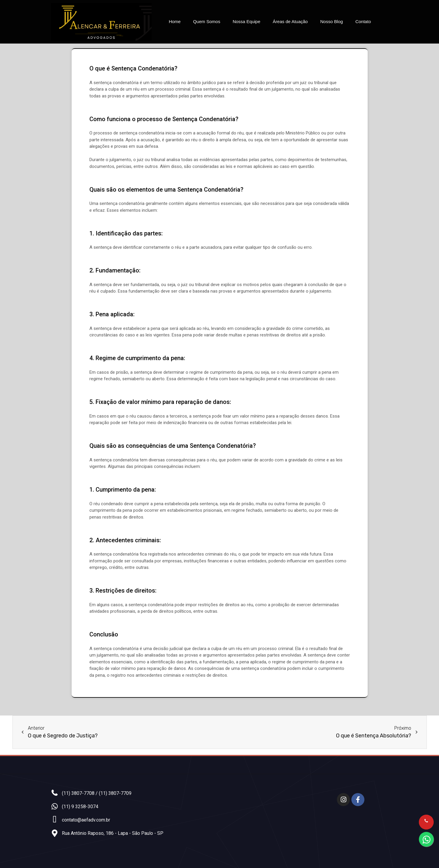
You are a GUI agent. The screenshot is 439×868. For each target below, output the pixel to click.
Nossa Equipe (246, 21)
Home (175, 21)
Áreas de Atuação (290, 21)
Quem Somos (207, 21)
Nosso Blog (332, 21)
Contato (363, 21)
